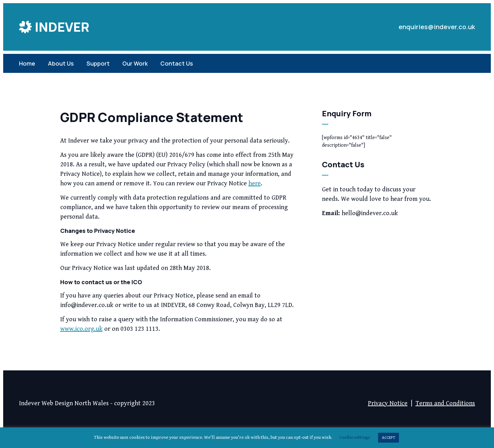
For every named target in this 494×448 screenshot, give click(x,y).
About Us (61, 63)
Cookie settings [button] (355, 437)
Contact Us (177, 63)
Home (27, 63)
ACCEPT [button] (388, 438)
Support (98, 63)
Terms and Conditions (445, 403)
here (255, 184)
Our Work (135, 63)
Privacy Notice (388, 403)
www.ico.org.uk (81, 329)
